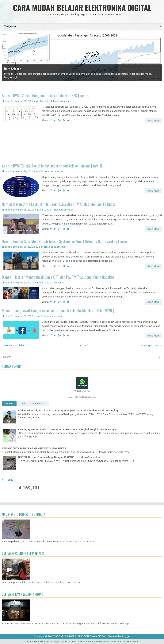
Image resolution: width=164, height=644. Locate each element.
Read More (153, 121)
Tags (23, 404)
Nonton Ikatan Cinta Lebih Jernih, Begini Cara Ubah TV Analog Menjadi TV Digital (59, 204)
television (38, 247)
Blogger (126, 636)
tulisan (56, 210)
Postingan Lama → (152, 345)
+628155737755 (82, 391)
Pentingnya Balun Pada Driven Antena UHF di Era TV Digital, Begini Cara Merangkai (68, 429)
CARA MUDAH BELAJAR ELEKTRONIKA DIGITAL (82, 8)
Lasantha (75, 641)
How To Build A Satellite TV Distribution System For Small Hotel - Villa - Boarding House (64, 241)
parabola (38, 210)
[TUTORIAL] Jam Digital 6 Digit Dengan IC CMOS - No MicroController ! (60, 457)
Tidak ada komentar (59, 101)
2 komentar (67, 210)
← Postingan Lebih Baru (15, 345)
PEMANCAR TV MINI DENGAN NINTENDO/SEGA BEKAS (34, 448)
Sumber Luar (39, 404)
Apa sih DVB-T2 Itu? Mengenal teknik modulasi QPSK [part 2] (46, 95)
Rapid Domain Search (128, 641)
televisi (44, 101)
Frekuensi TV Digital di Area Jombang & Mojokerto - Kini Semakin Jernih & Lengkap (68, 410)
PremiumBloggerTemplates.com (98, 641)
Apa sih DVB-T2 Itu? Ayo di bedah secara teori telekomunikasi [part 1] (52, 166)
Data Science (13, 69)
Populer (9, 404)
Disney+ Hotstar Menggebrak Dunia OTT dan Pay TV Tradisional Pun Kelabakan (58, 277)
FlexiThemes (43, 641)
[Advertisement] (82, 144)
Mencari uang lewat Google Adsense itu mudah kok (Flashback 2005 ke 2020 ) (58, 311)
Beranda (85, 345)
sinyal (36, 101)
